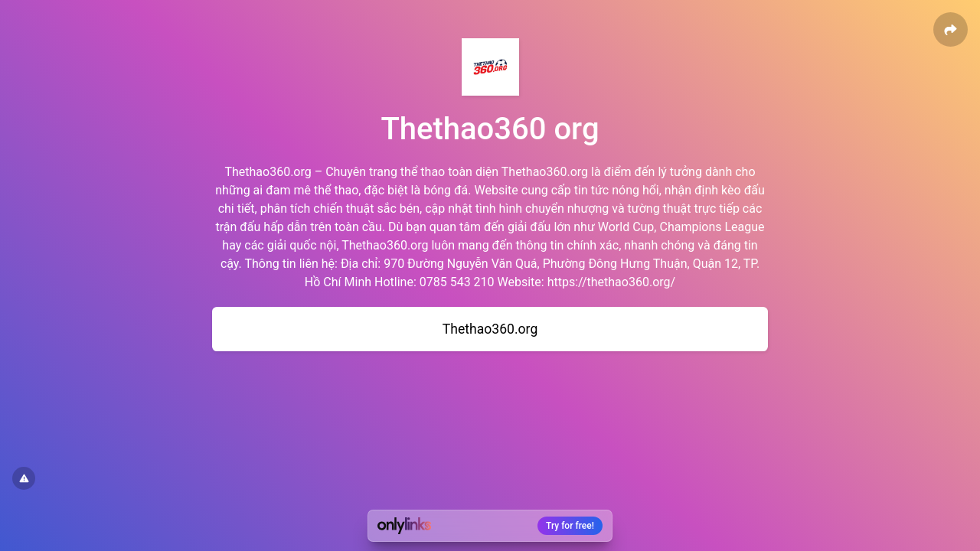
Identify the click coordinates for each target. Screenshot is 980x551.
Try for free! (570, 526)
